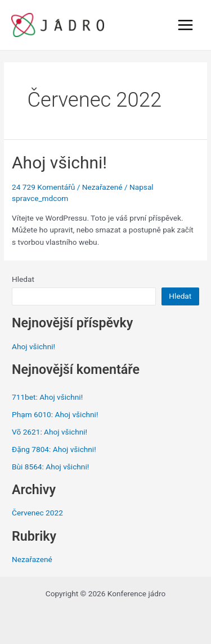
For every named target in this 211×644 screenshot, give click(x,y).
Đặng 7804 (30, 449)
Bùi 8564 (27, 467)
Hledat (23, 279)
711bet (24, 397)
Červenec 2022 (37, 513)
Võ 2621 (26, 432)
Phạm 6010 (32, 414)
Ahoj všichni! (59, 163)
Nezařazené (102, 187)
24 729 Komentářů (43, 187)
